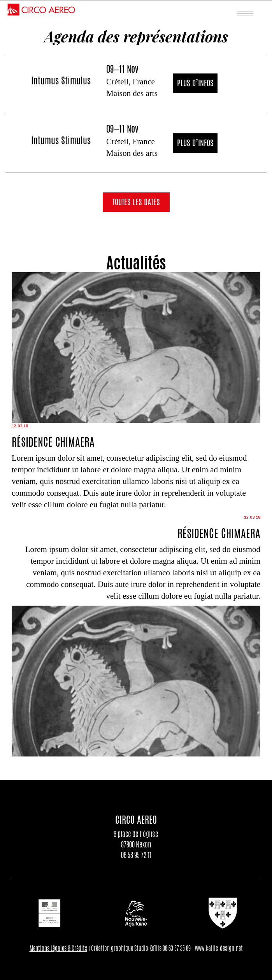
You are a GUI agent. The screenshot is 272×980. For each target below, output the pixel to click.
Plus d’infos (195, 83)
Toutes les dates (136, 202)
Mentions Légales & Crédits (58, 948)
